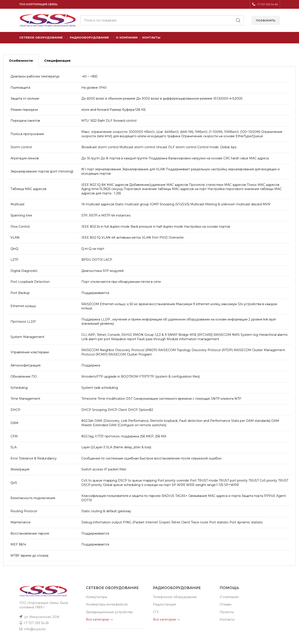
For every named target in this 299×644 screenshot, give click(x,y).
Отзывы (226, 604)
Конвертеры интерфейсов (107, 604)
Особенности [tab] (21, 61)
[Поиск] (162, 20)
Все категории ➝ (99, 619)
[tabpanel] (149, 316)
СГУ (156, 612)
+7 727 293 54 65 (36, 623)
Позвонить (266, 20)
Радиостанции (164, 604)
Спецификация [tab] (57, 61)
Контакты (227, 619)
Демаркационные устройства (109, 612)
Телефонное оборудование (175, 597)
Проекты (227, 612)
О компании (229, 597)
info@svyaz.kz (35, 629)
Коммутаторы (97, 597)
